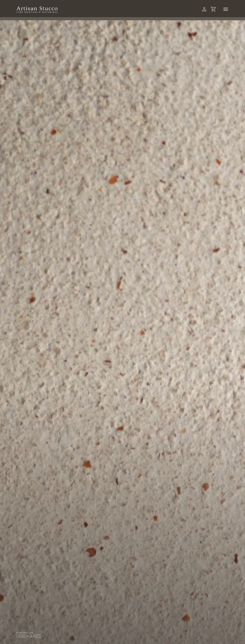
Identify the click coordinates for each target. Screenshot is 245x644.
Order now (181, 548)
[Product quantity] (151, 548)
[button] (112, 498)
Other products (46, 472)
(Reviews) (162, 501)
